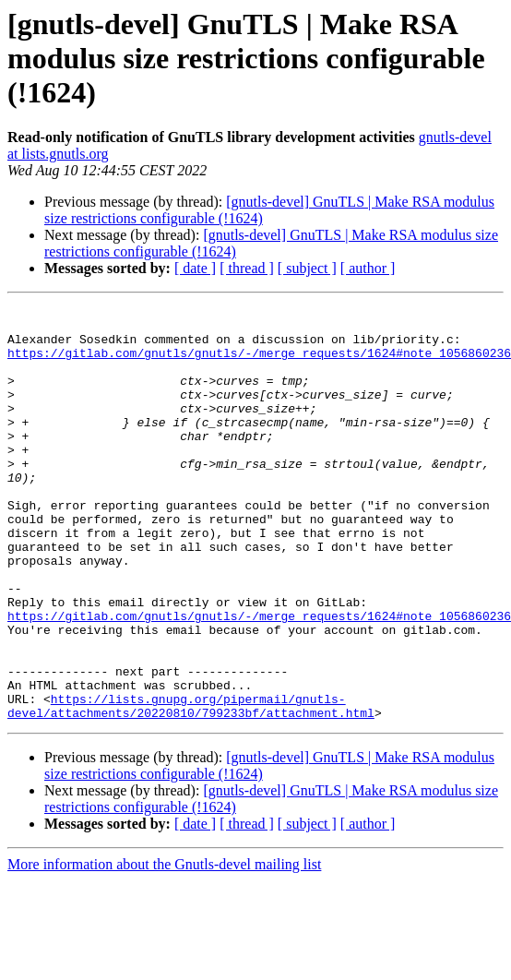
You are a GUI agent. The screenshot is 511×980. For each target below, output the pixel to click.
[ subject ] (307, 268)
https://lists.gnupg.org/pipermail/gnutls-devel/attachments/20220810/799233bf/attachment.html (191, 787)
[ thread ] (247, 268)
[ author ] (368, 268)
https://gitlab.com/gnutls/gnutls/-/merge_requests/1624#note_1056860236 (259, 364)
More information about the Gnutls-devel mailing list (164, 947)
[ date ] (195, 268)
